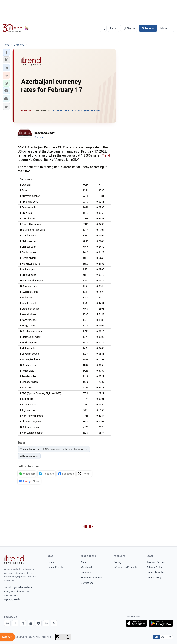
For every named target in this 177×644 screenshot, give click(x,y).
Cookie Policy (154, 578)
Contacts (86, 573)
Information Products (126, 567)
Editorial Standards (91, 578)
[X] (23, 623)
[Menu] (166, 28)
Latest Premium (56, 567)
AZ (163, 637)
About (84, 562)
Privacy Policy (154, 567)
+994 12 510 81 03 (13, 595)
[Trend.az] (16, 28)
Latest (51, 562)
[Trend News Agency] (14, 559)
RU (169, 637)
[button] (6, 52)
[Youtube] (31, 623)
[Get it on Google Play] (161, 623)
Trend (106, 155)
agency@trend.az (13, 599)
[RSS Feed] (54, 623)
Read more (39, 137)
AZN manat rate (29, 456)
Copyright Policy (156, 573)
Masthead (86, 567)
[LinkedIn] (46, 623)
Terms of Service (156, 562)
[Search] (103, 28)
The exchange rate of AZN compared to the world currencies (54, 449)
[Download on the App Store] (136, 623)
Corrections (87, 583)
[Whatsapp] (7, 623)
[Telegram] (38, 623)
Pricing (118, 562)
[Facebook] (15, 623)
